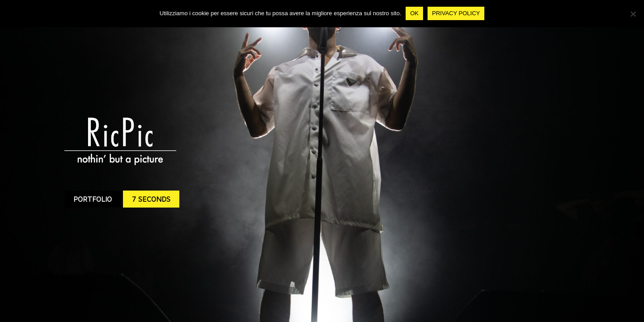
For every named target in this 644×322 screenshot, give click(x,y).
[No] (633, 14)
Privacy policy (456, 13)
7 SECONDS (151, 199)
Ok (414, 13)
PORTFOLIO (93, 199)
